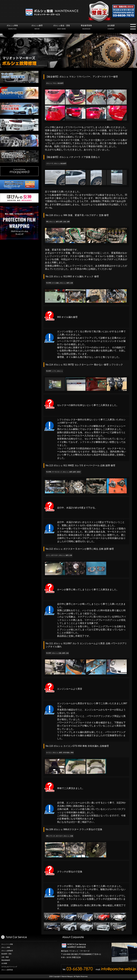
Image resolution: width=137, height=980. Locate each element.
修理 (57, 222)
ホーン (48, 555)
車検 (72, 753)
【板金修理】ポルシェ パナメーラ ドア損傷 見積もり (73, 157)
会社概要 (111, 27)
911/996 (49, 472)
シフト (54, 371)
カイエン (49, 753)
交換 (60, 653)
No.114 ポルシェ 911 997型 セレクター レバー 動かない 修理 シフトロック (84, 365)
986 (47, 222)
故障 (61, 222)
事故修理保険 (86, 27)
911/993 (49, 283)
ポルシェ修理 (37, 27)
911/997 (49, 371)
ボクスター (55, 555)
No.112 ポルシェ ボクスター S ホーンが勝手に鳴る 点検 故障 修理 (80, 549)
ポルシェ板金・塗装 (62, 27)
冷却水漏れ (66, 753)
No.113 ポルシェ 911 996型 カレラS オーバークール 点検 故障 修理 (80, 465)
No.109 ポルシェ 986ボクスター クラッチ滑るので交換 (74, 829)
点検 (65, 222)
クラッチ (52, 836)
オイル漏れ (56, 283)
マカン (55, 83)
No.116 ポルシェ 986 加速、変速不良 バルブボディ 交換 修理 (77, 215)
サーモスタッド (57, 472)
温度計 (79, 472)
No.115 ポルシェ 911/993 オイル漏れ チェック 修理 (72, 276)
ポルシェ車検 (12, 27)
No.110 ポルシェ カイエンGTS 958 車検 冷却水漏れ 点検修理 (77, 746)
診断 (68, 222)
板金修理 (61, 83)
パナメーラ (50, 163)
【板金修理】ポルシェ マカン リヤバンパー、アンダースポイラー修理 (82, 77)
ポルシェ (49, 83)
